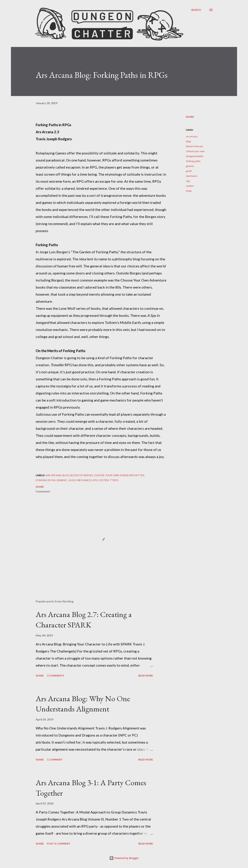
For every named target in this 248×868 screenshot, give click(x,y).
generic (190, 166)
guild (189, 171)
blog (188, 141)
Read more (146, 676)
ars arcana (191, 136)
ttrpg (189, 191)
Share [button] (190, 117)
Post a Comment (59, 844)
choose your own (195, 151)
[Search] (196, 10)
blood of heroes (194, 146)
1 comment (55, 760)
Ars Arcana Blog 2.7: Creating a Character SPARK (84, 619)
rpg (188, 181)
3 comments (55, 676)
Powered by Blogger (124, 858)
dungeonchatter (195, 156)
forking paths (193, 161)
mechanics (192, 176)
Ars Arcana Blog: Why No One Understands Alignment (83, 704)
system (190, 186)
